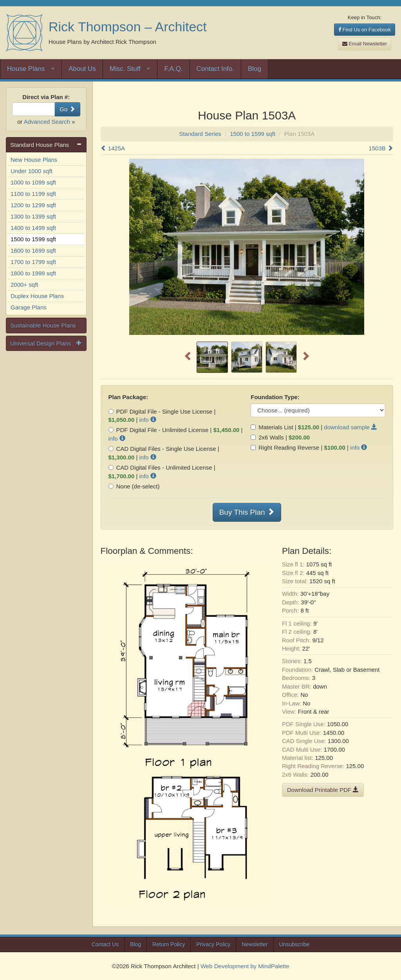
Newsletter (255, 944)
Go (67, 109)
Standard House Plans (40, 145)
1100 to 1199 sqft (33, 194)
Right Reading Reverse (285, 448)
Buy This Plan (247, 512)
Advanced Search (47, 122)
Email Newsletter (365, 44)
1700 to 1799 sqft (33, 262)
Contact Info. (215, 69)
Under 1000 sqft (32, 171)
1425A (113, 148)
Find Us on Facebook (365, 30)
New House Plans (34, 160)
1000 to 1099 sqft (33, 182)
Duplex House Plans (37, 296)
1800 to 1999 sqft (33, 273)
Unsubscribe (294, 944)
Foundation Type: (275, 397)
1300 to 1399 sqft (33, 216)
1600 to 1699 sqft (33, 250)
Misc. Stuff (125, 69)
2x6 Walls (267, 437)
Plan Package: (128, 397)
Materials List (272, 427)
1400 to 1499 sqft (33, 228)
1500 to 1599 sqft (33, 239)
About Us (82, 69)
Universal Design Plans (41, 343)
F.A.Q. (173, 69)
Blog (255, 69)
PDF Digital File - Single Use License (161, 411)
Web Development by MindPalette (245, 966)
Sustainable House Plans (43, 325)
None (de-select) (134, 486)
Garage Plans (29, 307)
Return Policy (169, 944)
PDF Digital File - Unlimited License (159, 430)
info (148, 420)
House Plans (26, 69)
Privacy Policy (213, 944)
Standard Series (200, 134)
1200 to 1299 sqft (33, 205)
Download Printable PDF (323, 790)
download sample (350, 427)
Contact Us (105, 944)
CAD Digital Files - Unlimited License (160, 467)
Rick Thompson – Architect (128, 27)
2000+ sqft (24, 285)
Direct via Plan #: (46, 97)
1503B (381, 148)
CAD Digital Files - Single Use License (162, 449)
